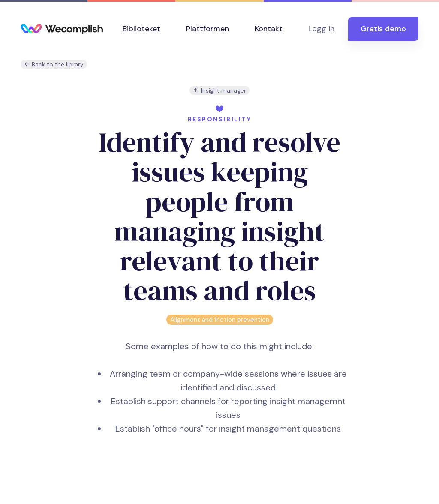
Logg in (321, 29)
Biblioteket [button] (141, 29)
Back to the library (54, 64)
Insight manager (220, 91)
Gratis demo (383, 29)
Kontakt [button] (269, 29)
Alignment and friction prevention (220, 320)
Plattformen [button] (207, 29)
